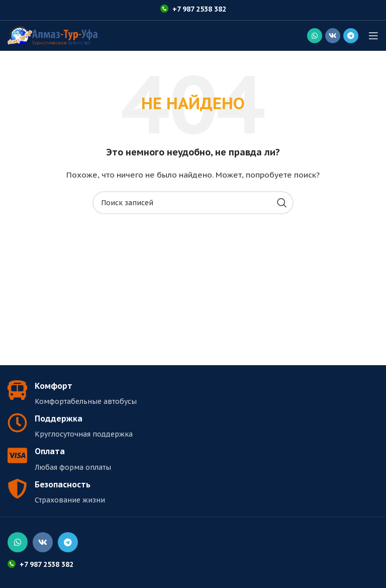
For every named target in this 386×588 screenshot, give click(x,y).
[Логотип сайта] (53, 35)
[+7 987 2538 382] (164, 9)
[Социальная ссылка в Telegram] (351, 36)
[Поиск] (193, 203)
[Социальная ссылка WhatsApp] (315, 36)
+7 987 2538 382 (199, 9)
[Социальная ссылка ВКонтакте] (333, 36)
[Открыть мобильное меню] (373, 36)
